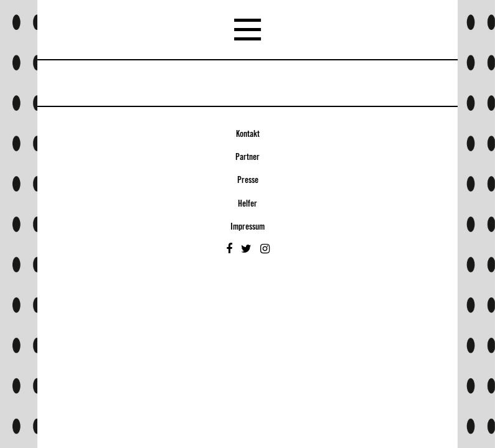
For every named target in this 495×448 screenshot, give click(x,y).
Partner (247, 157)
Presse (248, 180)
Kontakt (248, 134)
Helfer (247, 204)
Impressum (247, 227)
